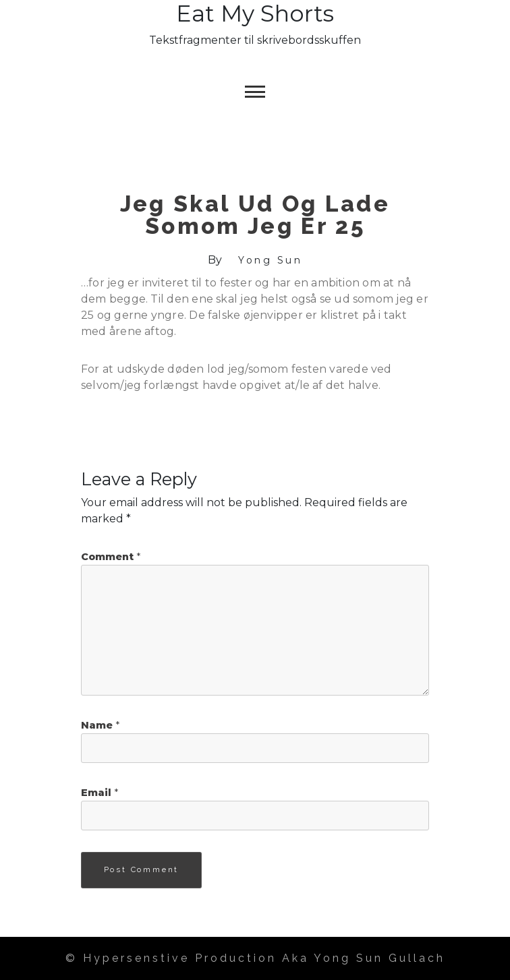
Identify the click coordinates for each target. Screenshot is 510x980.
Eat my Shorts (255, 13)
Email (100, 793)
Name (100, 725)
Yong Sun (270, 260)
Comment (111, 557)
